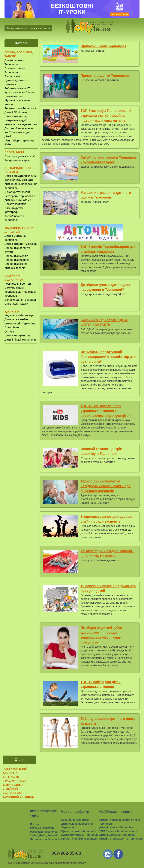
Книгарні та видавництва (21, 124)
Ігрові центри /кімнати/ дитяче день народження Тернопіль (21, 184)
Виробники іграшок (17, 260)
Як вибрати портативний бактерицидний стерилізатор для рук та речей (109, 357)
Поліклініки (12, 327)
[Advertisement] (21, 405)
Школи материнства (18, 335)
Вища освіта (12, 76)
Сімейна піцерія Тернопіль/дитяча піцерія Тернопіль (21, 292)
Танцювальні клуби (17, 160)
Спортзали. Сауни (16, 304)
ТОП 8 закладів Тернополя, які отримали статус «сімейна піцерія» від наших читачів (106, 116)
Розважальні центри (18, 284)
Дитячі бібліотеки (16, 112)
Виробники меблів (16, 256)
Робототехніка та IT (17, 88)
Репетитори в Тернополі (20, 108)
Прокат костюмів (15, 204)
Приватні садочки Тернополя (105, 76)
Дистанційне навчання (19, 128)
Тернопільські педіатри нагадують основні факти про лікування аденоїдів (106, 486)
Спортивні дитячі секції (19, 156)
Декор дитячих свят (17, 192)
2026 (10, 863)
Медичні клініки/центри (19, 315)
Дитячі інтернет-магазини (21, 244)
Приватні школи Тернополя (103, 46)
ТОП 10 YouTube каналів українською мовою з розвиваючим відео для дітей (106, 411)
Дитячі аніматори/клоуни (21, 176)
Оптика (9, 331)
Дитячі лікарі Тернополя (20, 340)
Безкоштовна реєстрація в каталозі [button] (28, 28)
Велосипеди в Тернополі (20, 300)
